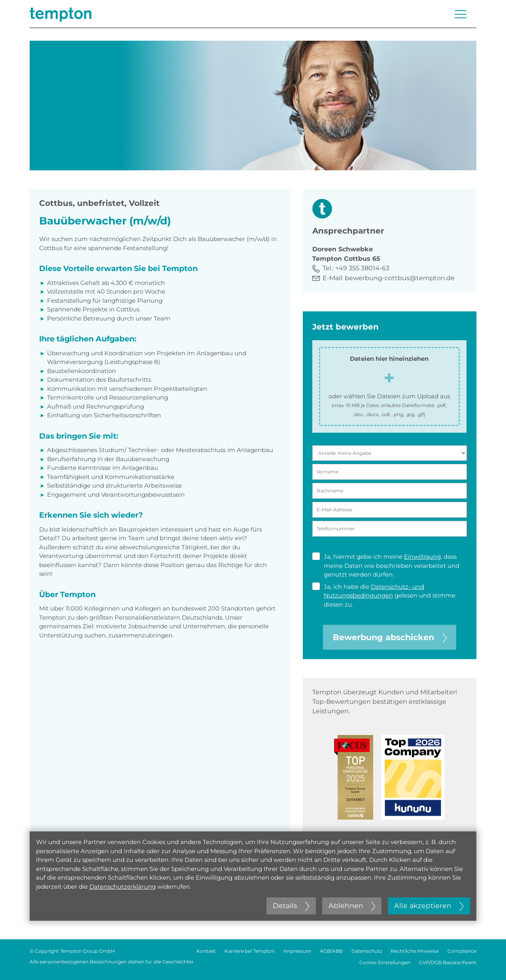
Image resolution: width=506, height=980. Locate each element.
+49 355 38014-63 (362, 268)
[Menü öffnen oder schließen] (461, 14)
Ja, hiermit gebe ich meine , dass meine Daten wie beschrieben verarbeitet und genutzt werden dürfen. (386, 565)
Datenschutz (367, 951)
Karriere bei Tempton (250, 951)
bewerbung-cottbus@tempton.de (400, 278)
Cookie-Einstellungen (385, 962)
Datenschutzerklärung (123, 887)
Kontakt (206, 951)
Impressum (297, 951)
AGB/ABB (331, 951)
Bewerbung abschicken (390, 637)
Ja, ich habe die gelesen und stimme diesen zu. (384, 595)
